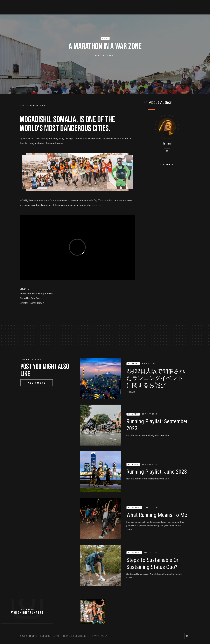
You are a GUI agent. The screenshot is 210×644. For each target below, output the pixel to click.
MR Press (135, 364)
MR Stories (136, 508)
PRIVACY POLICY (99, 636)
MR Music (135, 414)
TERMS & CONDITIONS (75, 636)
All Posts (167, 165)
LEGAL (56, 636)
